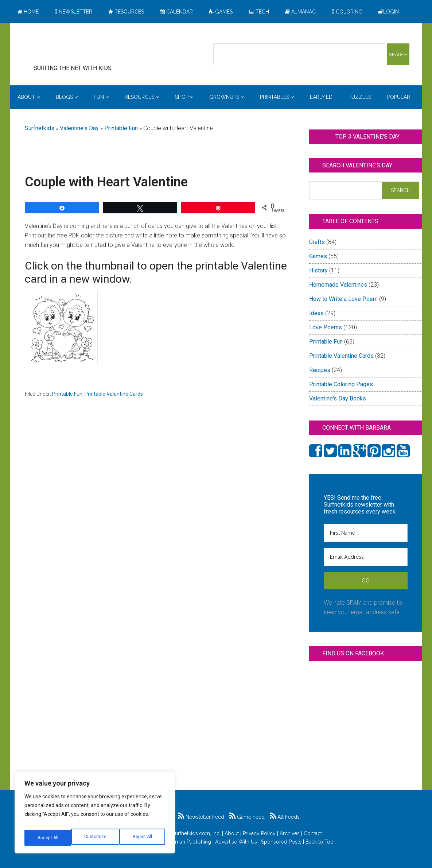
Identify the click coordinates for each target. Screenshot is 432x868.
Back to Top (320, 842)
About (232, 833)
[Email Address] (366, 557)
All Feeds (285, 817)
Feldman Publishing (188, 842)
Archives (290, 833)
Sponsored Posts (281, 842)
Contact (313, 833)
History (318, 270)
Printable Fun (121, 128)
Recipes (320, 370)
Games (318, 256)
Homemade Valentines (338, 285)
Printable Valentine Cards (114, 394)
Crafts (317, 242)
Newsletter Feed (201, 817)
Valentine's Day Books (338, 398)
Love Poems (326, 327)
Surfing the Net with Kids (84, 47)
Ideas (316, 313)
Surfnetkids (40, 128)
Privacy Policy (259, 833)
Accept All (143, 838)
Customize (48, 838)
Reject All (96, 838)
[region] (95, 815)
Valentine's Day (79, 128)
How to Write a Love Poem (343, 299)
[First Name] (366, 533)
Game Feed (247, 817)
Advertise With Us (236, 842)
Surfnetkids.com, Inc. (196, 833)
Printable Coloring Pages (341, 384)
